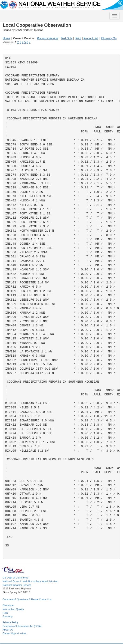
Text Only (67, 38)
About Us (8, 630)
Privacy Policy (10, 622)
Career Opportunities (14, 633)
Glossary (8, 616)
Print (78, 38)
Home (6, 38)
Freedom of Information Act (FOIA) (22, 626)
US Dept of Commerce (15, 578)
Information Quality (13, 609)
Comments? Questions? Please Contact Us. (27, 599)
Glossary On (109, 38)
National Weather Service (17, 585)
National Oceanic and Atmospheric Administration (30, 581)
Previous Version (47, 38)
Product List (91, 38)
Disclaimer (8, 605)
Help (5, 613)
